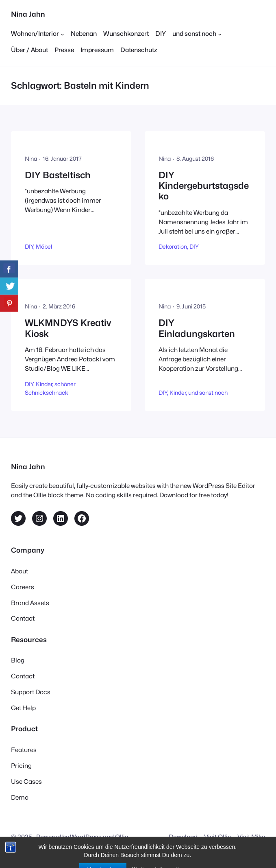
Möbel (44, 247)
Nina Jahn (28, 14)
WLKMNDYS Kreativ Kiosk (68, 328)
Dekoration (173, 247)
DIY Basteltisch (58, 175)
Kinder (44, 384)
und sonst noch (208, 393)
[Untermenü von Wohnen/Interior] (38, 34)
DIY (29, 247)
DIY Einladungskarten (197, 328)
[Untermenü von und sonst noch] (197, 34)
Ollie (122, 837)
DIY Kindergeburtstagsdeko (204, 186)
